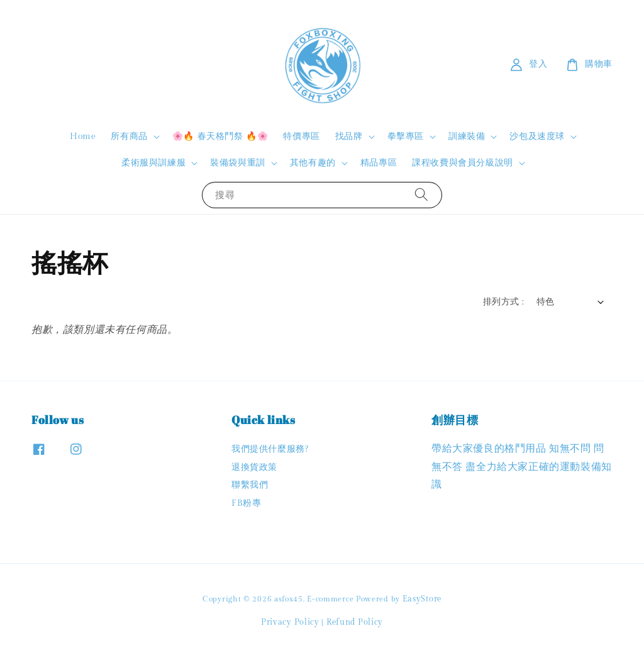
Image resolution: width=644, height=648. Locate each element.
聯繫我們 (250, 485)
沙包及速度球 (537, 137)
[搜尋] (421, 195)
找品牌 (349, 137)
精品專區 (379, 163)
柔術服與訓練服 (153, 163)
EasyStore (422, 599)
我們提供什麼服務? (270, 449)
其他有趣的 (313, 163)
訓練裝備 (467, 137)
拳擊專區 (406, 137)
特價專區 (301, 137)
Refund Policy (355, 622)
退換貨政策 (254, 467)
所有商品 (129, 137)
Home (83, 137)
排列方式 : (503, 302)
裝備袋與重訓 (238, 163)
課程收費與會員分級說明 (463, 163)
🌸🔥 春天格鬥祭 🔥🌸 (220, 137)
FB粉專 (246, 503)
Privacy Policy (290, 622)
